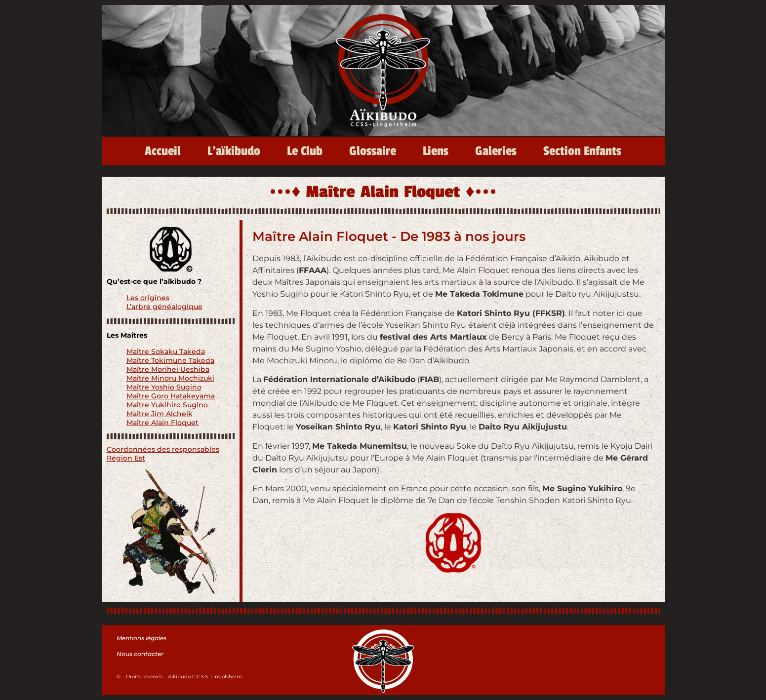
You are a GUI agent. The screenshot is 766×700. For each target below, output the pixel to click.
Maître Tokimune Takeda (170, 360)
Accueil (163, 151)
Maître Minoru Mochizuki (170, 378)
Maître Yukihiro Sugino (167, 405)
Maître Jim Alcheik (160, 414)
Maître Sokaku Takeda (166, 351)
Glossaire (373, 151)
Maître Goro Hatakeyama (171, 396)
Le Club (305, 151)
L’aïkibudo (234, 151)
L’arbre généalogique (164, 307)
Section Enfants (582, 151)
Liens (436, 151)
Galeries (496, 151)
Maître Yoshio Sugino (164, 387)
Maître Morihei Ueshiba (168, 369)
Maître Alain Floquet (162, 423)
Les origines (148, 298)
